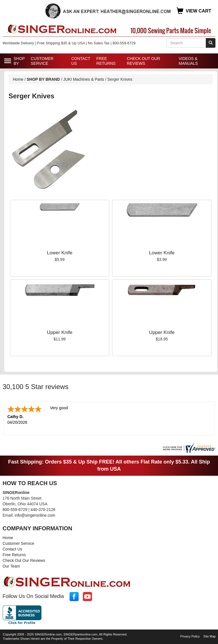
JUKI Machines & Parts (84, 79)
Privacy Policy (190, 636)
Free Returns (106, 61)
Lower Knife (60, 253)
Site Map (210, 636)
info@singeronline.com (35, 515)
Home (18, 79)
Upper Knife (60, 332)
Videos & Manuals (188, 61)
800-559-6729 (15, 510)
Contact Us (81, 61)
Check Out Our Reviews (143, 61)
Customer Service (42, 61)
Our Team (11, 566)
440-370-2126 (43, 510)
